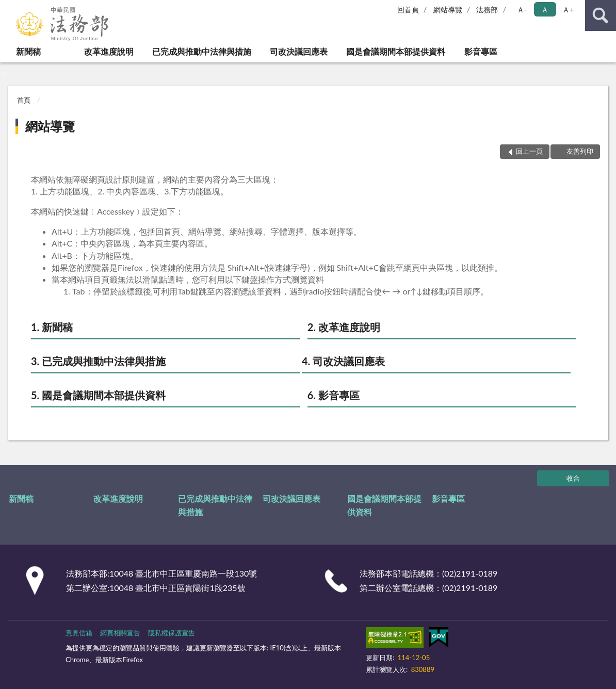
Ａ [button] (545, 10)
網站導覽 (448, 10)
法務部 (487, 10)
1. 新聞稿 (52, 327)
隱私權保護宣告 (172, 633)
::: (8, 8)
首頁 (24, 100)
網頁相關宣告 (120, 633)
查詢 (601, 15)
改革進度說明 (109, 51)
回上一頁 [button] (529, 151)
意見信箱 (79, 633)
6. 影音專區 (334, 395)
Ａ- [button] (522, 10)
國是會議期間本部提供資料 (396, 51)
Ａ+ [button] (568, 10)
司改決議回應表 (299, 51)
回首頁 (408, 10)
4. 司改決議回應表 (343, 361)
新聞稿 (28, 51)
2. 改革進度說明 (344, 327)
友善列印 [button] (580, 151)
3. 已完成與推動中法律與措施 (98, 361)
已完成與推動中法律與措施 (202, 51)
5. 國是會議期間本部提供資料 (98, 395)
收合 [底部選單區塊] (573, 478)
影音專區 (481, 51)
